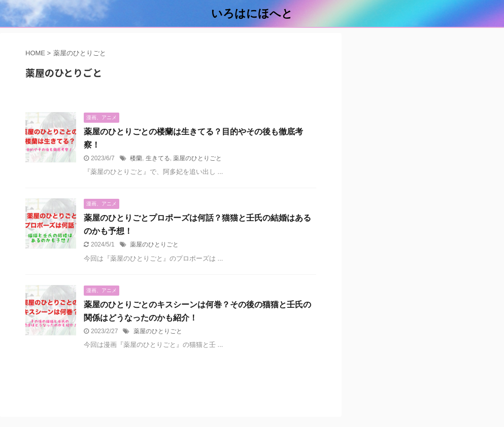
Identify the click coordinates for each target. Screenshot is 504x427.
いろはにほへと (252, 13)
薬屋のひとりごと (197, 158)
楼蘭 (136, 158)
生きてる (158, 158)
